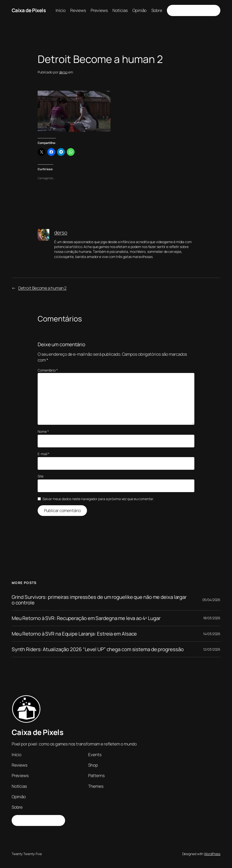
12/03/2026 (212, 649)
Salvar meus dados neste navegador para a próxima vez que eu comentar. (98, 499)
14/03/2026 (212, 634)
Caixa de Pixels (29, 10)
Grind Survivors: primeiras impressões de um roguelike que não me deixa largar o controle (99, 600)
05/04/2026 (211, 600)
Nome (43, 431)
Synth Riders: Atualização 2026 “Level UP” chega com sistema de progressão (98, 649)
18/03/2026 (212, 618)
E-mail (43, 454)
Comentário (48, 370)
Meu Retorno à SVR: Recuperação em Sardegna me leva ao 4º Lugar (86, 618)
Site (41, 476)
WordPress (212, 854)
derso (63, 72)
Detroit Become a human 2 (43, 288)
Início (60, 10)
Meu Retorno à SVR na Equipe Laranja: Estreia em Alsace (74, 634)
